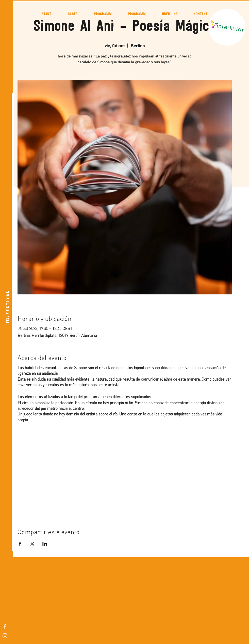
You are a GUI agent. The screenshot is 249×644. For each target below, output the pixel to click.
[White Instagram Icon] (5, 636)
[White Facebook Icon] (5, 626)
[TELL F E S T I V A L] (8, 307)
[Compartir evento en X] (32, 544)
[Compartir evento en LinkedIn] (45, 544)
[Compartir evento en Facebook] (20, 544)
